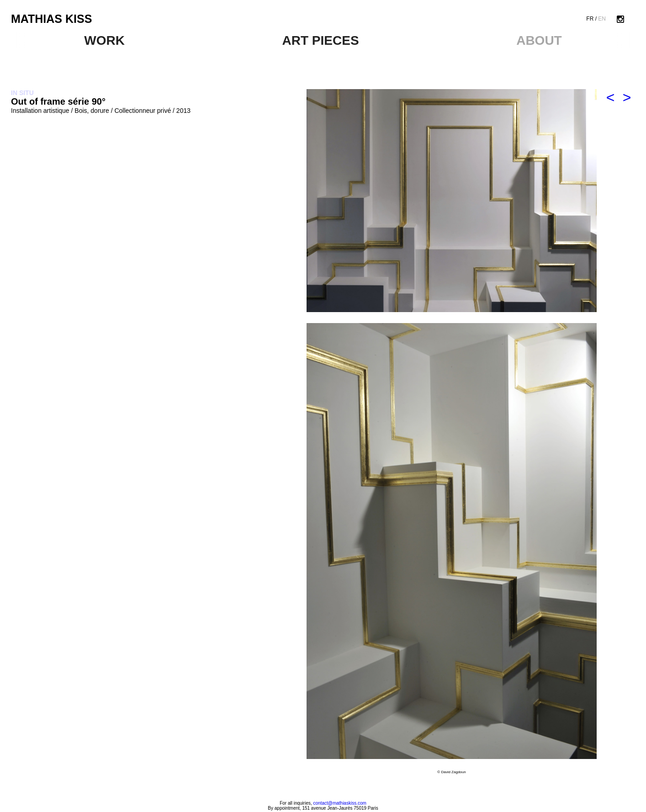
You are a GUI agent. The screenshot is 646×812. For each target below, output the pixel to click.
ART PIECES (321, 40)
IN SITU (22, 93)
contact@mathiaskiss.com (340, 803)
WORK (104, 40)
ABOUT (539, 40)
